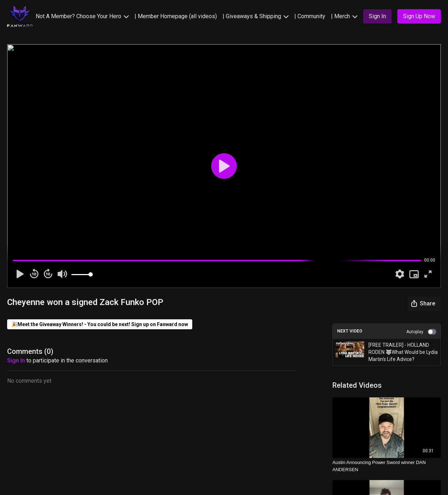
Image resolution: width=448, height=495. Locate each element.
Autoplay (421, 332)
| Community (310, 16)
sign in (16, 360)
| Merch (344, 16)
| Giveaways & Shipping (256, 16)
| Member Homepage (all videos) (176, 16)
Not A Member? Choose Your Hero (82, 16)
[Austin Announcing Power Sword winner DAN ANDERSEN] (387, 466)
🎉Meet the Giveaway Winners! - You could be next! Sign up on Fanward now (100, 324)
